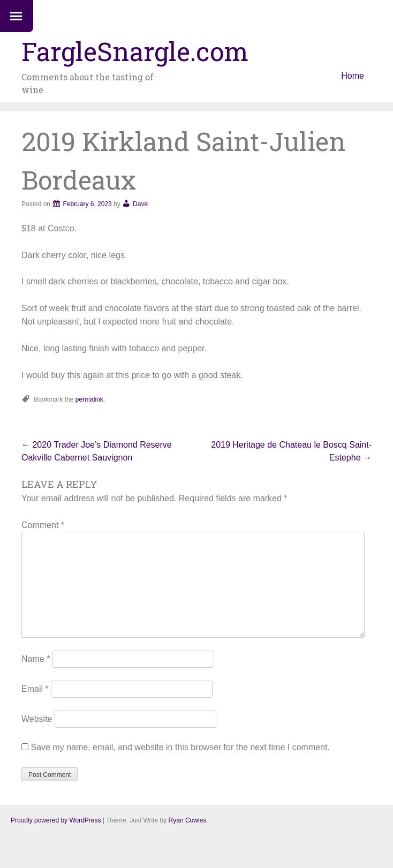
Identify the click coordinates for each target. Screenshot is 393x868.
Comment (43, 525)
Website (37, 719)
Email (35, 689)
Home (353, 76)
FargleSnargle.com (135, 51)
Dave (140, 204)
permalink (89, 399)
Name (36, 659)
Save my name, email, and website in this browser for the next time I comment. (180, 747)
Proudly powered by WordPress (56, 820)
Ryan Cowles (188, 820)
